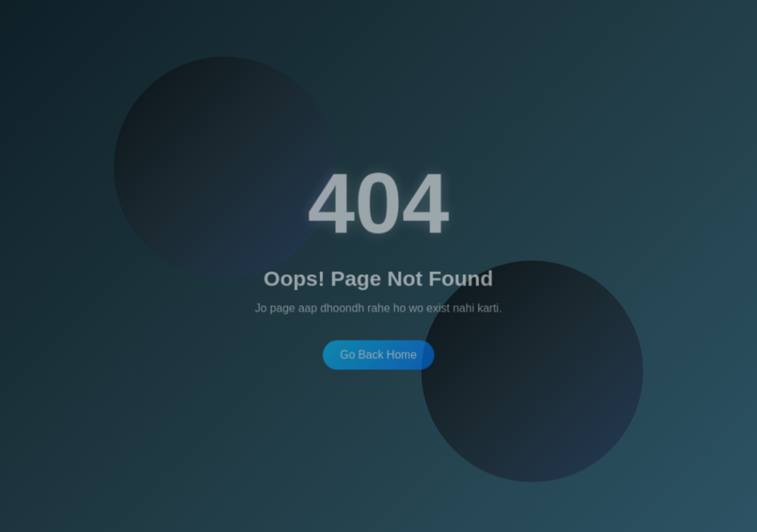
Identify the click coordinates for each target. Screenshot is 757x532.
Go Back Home (378, 351)
